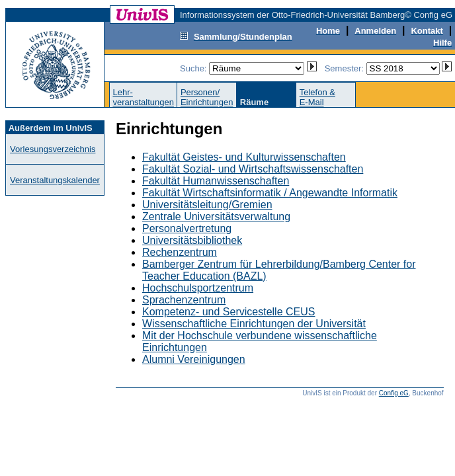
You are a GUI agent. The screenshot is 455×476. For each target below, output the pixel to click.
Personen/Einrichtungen (207, 97)
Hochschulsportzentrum (198, 288)
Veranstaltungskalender (55, 180)
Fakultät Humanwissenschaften (216, 181)
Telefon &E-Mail (317, 97)
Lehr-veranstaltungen (143, 97)
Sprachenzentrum (184, 300)
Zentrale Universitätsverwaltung (216, 217)
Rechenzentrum (180, 252)
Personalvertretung (187, 228)
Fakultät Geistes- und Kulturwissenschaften (244, 157)
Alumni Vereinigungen (194, 359)
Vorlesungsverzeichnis (53, 149)
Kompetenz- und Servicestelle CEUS (228, 312)
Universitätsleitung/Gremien (207, 205)
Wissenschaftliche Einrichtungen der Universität (254, 324)
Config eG (394, 393)
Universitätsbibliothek (192, 240)
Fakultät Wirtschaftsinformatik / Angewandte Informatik (270, 193)
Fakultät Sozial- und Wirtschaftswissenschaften (253, 169)
